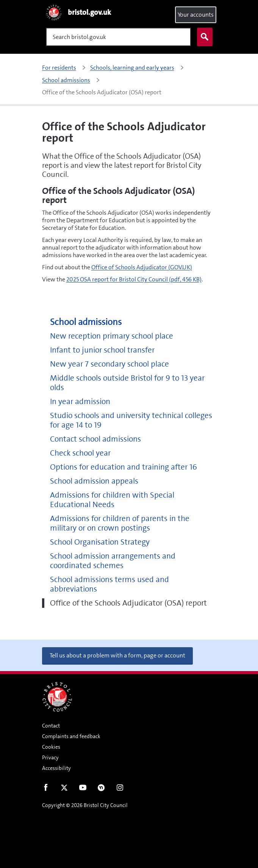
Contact (51, 726)
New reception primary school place (112, 336)
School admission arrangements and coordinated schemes (113, 561)
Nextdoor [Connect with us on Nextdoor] (101, 789)
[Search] (118, 37)
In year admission (80, 402)
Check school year (80, 453)
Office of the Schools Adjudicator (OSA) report (128, 603)
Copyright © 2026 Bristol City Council (85, 805)
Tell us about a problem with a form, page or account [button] (117, 655)
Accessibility (56, 768)
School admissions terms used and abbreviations (109, 584)
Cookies (51, 747)
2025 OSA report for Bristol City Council (134, 279)
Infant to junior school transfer (102, 350)
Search (203, 37)
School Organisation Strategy (100, 542)
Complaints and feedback (71, 736)
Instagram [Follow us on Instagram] (120, 789)
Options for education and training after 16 (124, 467)
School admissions (86, 322)
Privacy (50, 757)
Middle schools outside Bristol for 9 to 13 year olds (127, 383)
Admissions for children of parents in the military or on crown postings (120, 523)
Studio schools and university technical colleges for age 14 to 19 (131, 420)
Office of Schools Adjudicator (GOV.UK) (142, 267)
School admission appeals (94, 481)
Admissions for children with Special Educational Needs (112, 500)
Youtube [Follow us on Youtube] (83, 789)
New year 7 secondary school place (109, 364)
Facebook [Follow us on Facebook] (46, 789)
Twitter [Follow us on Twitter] (64, 789)
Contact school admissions (95, 439)
